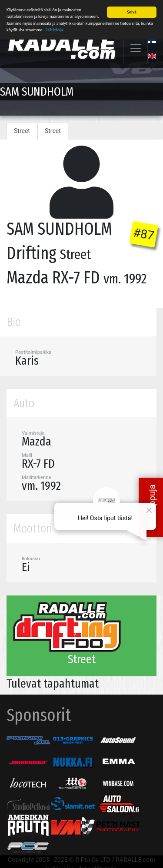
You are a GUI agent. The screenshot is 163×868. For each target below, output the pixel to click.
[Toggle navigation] (136, 48)
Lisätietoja (54, 30)
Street (22, 131)
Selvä (131, 12)
